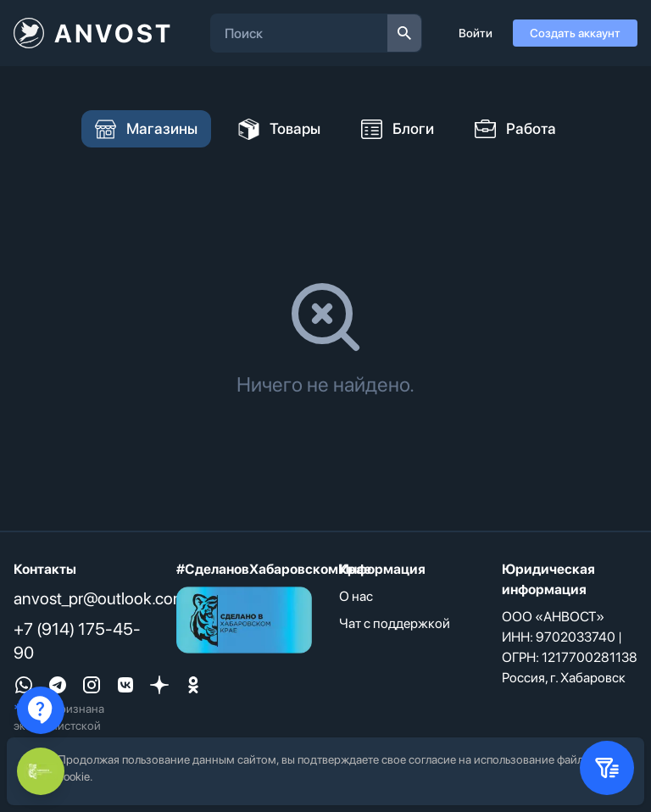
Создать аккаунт (575, 33)
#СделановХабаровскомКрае (274, 569)
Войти (476, 33)
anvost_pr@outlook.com (100, 598)
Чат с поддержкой (395, 623)
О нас (356, 596)
